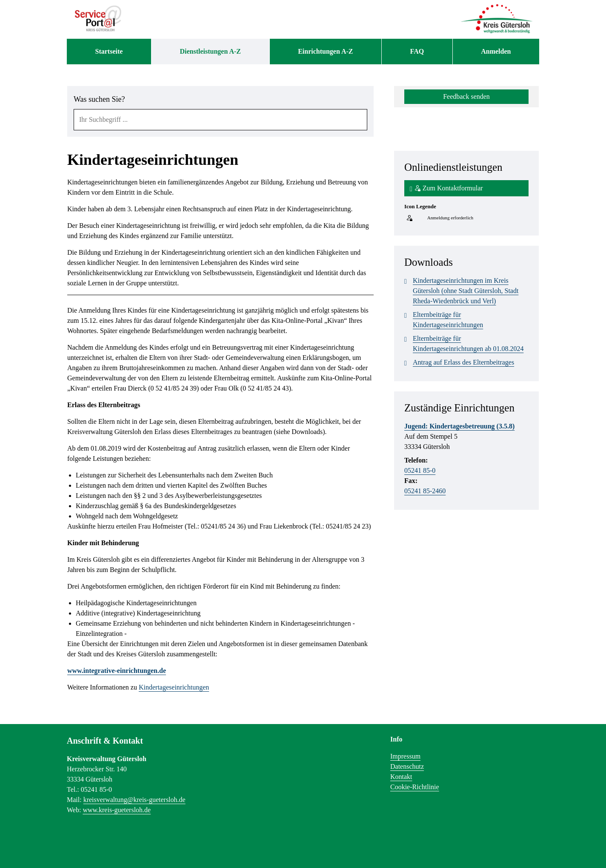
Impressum (405, 756)
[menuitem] (109, 52)
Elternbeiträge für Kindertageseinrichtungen (444, 319)
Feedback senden (466, 96)
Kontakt (401, 777)
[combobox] (220, 120)
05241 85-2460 (425, 491)
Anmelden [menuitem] (496, 51)
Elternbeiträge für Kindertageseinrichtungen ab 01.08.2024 (464, 343)
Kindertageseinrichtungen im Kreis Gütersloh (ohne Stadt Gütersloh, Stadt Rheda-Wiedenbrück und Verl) (461, 290)
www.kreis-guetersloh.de (117, 810)
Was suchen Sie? (99, 99)
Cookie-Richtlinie (415, 787)
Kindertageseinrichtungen (174, 687)
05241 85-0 (420, 470)
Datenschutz (407, 766)
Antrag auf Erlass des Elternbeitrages (459, 362)
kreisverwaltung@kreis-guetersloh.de (134, 800)
